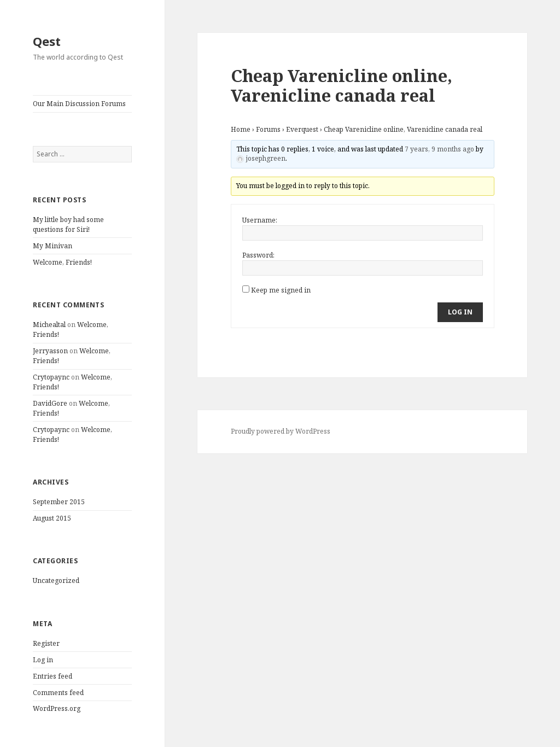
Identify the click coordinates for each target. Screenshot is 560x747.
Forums (268, 129)
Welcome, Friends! (62, 262)
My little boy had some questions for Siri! (68, 224)
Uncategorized (56, 580)
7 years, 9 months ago (439, 149)
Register (46, 643)
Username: (260, 220)
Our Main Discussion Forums (79, 104)
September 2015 (59, 502)
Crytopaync (51, 377)
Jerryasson (50, 351)
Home (241, 129)
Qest (47, 41)
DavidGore (50, 403)
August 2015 (52, 518)
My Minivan (52, 246)
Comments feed (58, 693)
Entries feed (52, 676)
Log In (460, 312)
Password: (258, 255)
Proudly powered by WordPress (281, 431)
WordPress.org (57, 708)
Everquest (302, 129)
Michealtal (49, 325)
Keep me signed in (281, 290)
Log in (43, 660)
